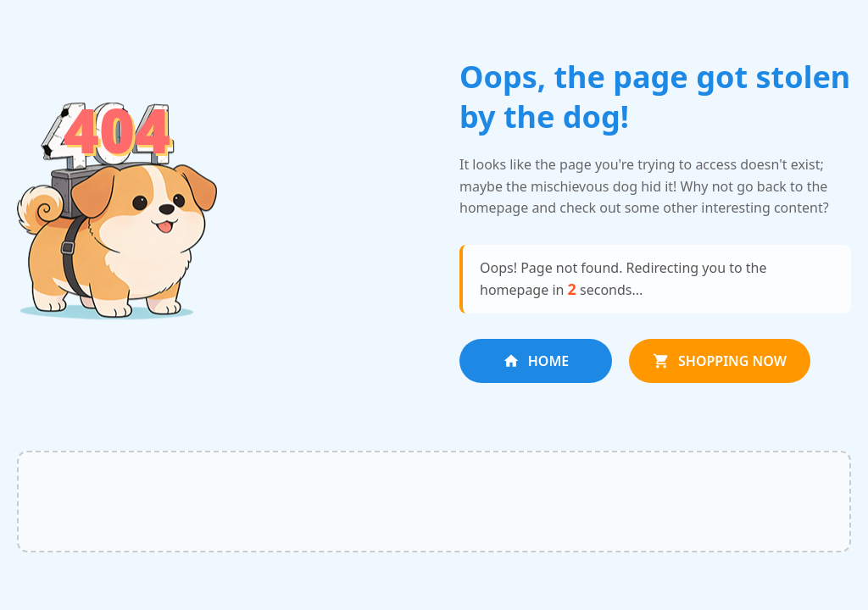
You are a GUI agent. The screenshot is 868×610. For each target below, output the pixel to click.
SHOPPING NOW (720, 361)
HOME (536, 361)
